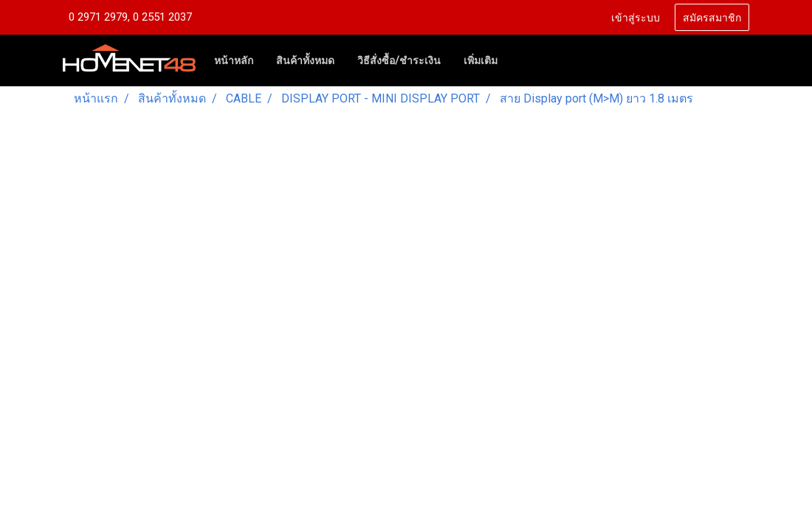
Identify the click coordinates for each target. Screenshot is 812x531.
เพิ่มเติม (481, 60)
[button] (522, 60)
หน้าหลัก (234, 60)
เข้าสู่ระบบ (636, 17)
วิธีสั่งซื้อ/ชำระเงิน (399, 60)
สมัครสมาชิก (712, 17)
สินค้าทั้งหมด (305, 60)
